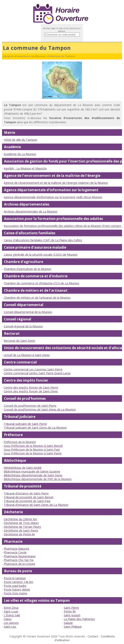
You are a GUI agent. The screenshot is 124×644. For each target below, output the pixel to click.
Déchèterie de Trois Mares (21, 523)
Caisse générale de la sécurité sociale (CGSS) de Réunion (41, 255)
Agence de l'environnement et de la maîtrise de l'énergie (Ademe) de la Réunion (56, 183)
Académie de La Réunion (20, 154)
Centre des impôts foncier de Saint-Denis (31, 391)
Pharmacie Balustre (16, 549)
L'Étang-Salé (12, 615)
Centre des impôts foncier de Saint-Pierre (31, 387)
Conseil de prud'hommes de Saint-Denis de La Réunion (40, 409)
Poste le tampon (15, 578)
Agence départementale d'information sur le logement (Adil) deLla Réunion (53, 197)
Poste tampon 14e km (18, 582)
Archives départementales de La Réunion (31, 211)
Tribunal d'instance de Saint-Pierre (26, 493)
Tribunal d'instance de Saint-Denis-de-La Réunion (36, 505)
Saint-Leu (10, 627)
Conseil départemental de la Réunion (28, 312)
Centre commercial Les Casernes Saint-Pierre (33, 369)
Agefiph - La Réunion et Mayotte (25, 168)
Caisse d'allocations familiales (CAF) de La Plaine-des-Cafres (43, 240)
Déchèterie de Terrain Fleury (22, 527)
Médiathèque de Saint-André (23, 468)
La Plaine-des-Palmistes (79, 619)
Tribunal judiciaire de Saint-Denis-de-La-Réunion (35, 428)
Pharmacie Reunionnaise (20, 556)
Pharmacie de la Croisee (19, 564)
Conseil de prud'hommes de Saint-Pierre (30, 406)
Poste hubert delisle (17, 589)
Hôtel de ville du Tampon (20, 140)
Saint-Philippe (73, 627)
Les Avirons (11, 623)
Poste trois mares (15, 593)
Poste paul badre (15, 586)
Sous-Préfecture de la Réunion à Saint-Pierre (33, 453)
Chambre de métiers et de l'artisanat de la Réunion (37, 298)
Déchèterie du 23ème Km (20, 519)
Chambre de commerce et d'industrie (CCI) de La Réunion (42, 283)
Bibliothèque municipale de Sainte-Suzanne (32, 471)
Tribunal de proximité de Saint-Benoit (29, 497)
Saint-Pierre (71, 608)
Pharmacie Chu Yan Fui (19, 560)
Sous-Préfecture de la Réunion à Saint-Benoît (33, 446)
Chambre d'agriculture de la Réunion (28, 269)
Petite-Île (70, 611)
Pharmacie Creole (15, 552)
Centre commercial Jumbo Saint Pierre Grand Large (37, 373)
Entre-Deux (11, 608)
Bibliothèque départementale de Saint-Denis (33, 475)
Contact (93, 636)
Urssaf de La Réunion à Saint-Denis (27, 355)
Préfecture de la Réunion (20, 442)
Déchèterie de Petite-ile (19, 534)
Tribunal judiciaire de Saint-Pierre (25, 424)
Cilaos (8, 619)
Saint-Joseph (72, 615)
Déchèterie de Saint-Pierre (21, 530)
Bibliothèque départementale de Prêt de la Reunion (38, 479)
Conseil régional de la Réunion (23, 326)
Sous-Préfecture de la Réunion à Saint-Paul (32, 450)
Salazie (68, 623)
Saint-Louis (11, 611)
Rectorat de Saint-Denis (19, 341)
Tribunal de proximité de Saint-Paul (27, 501)
